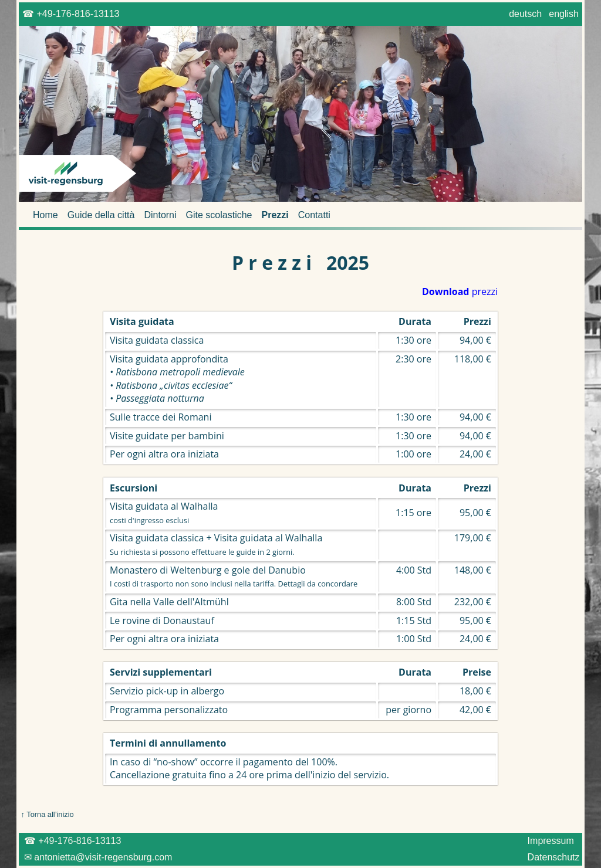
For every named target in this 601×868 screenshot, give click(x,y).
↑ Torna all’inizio (46, 814)
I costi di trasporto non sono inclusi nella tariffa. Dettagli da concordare (234, 584)
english (564, 14)
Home (45, 215)
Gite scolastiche (219, 215)
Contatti (314, 215)
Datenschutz (553, 857)
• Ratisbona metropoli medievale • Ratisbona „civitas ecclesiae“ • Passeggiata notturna (177, 385)
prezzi (460, 291)
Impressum (551, 841)
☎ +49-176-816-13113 (71, 14)
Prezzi (275, 215)
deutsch (526, 14)
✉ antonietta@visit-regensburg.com (97, 857)
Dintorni (160, 215)
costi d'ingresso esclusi (149, 520)
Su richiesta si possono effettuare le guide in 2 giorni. (202, 552)
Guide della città (101, 215)
